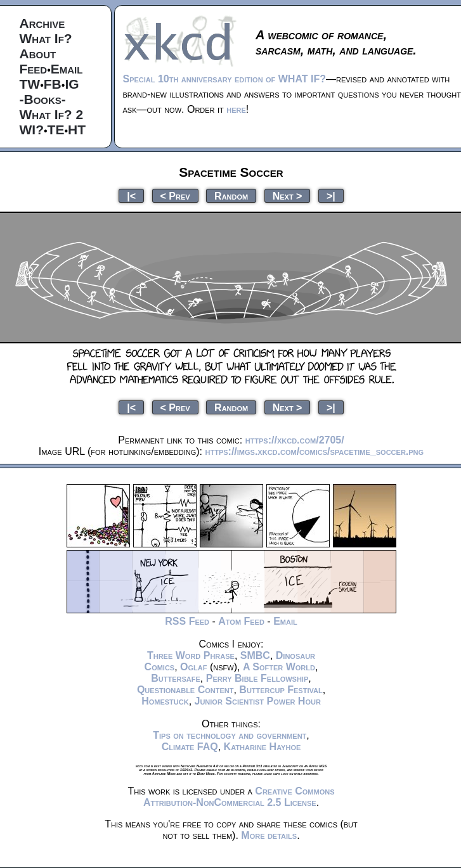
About (38, 54)
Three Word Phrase (191, 655)
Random (231, 195)
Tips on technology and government (230, 735)
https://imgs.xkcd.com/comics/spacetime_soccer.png (315, 451)
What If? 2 (52, 114)
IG (72, 84)
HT (77, 130)
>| (331, 195)
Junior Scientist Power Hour (258, 701)
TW (30, 84)
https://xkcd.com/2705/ (295, 440)
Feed (34, 69)
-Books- (43, 99)
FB (53, 84)
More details (269, 835)
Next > (288, 195)
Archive (42, 23)
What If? (46, 38)
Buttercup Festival (281, 690)
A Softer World (279, 667)
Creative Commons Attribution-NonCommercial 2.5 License (239, 797)
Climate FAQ (190, 747)
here (236, 109)
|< (131, 195)
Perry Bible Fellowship (257, 678)
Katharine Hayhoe (263, 747)
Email (67, 69)
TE (56, 130)
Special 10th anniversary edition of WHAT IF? (224, 79)
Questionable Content (185, 690)
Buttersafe (176, 678)
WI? (32, 130)
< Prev (175, 195)
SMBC (255, 655)
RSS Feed (187, 621)
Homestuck (165, 701)
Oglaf (193, 667)
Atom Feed (241, 621)
